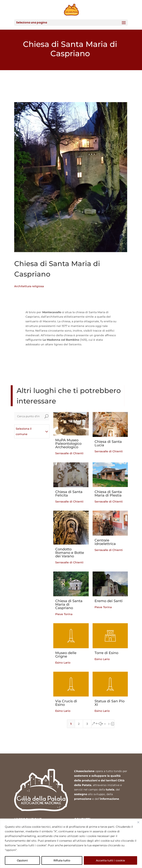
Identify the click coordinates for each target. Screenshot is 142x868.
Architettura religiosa (29, 286)
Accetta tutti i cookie (110, 860)
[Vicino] (138, 822)
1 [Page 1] (71, 724)
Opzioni (22, 860)
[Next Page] (103, 724)
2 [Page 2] (79, 724)
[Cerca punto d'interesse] (29, 416)
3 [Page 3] (87, 724)
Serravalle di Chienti (69, 453)
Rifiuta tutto (62, 860)
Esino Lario (63, 663)
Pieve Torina (64, 614)
